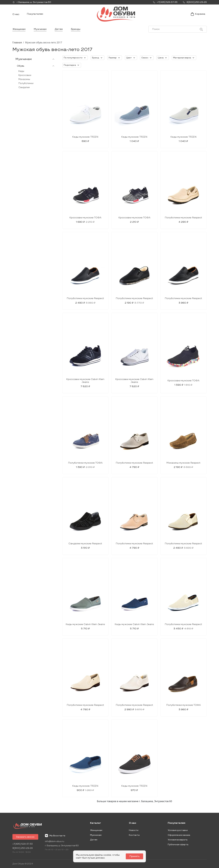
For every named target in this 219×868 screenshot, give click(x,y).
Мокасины (24, 79)
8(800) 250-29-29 (23, 848)
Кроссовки (25, 75)
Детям (59, 29)
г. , (32, 2)
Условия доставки (178, 830)
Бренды (76, 29)
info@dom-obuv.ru (55, 841)
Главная (17, 42)
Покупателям (35, 14)
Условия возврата (178, 840)
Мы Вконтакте (55, 836)
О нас (16, 14)
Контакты (134, 835)
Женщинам (19, 29)
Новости (134, 830)
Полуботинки (26, 83)
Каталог (96, 823)
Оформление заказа (179, 835)
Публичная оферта (178, 845)
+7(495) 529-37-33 (23, 844)
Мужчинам (40, 29)
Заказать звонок (25, 837)
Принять (134, 856)
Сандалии (24, 87)
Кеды (21, 71)
